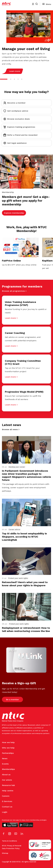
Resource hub (8, 785)
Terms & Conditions (9, 841)
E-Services (7, 801)
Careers (6, 796)
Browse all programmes (13, 291)
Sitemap (5, 853)
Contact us (7, 807)
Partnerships (8, 753)
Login (5, 812)
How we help (8, 742)
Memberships (8, 769)
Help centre (8, 791)
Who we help (8, 748)
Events (5, 764)
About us (6, 775)
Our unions (7, 780)
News (5, 758)
